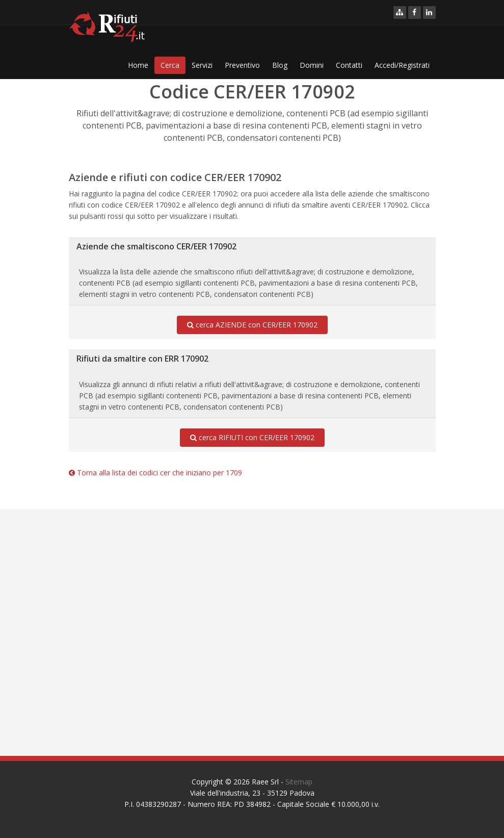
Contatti (349, 65)
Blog (280, 65)
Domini (312, 65)
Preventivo (242, 65)
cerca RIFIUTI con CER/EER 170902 (252, 438)
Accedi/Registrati (402, 65)
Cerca (170, 65)
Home (138, 65)
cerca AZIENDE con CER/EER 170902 (252, 325)
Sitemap (299, 782)
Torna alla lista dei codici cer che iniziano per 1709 (155, 473)
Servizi (202, 65)
